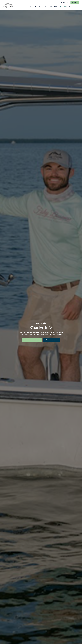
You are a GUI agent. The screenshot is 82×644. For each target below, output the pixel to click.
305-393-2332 (52, 340)
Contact (76, 7)
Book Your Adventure (32, 340)
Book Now (75, 3)
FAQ (70, 7)
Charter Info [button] (64, 7)
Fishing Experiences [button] (41, 7)
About (32, 7)
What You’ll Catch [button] (53, 7)
